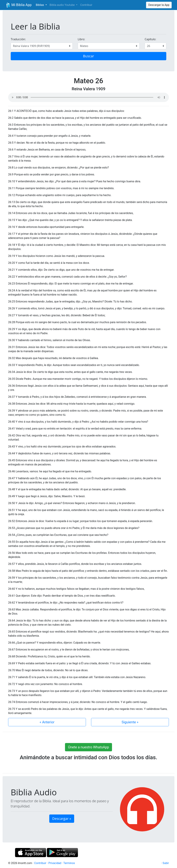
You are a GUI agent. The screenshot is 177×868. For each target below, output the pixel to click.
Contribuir (86, 5)
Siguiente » (130, 722)
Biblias (40, 5)
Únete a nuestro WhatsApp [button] (88, 747)
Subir (166, 863)
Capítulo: (150, 39)
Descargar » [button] (62, 819)
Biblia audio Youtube (62, 5)
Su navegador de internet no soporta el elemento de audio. (88, 97)
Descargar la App (159, 5)
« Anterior (47, 722)
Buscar (88, 56)
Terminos (69, 863)
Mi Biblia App (18, 5)
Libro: (81, 39)
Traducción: (18, 39)
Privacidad (55, 863)
